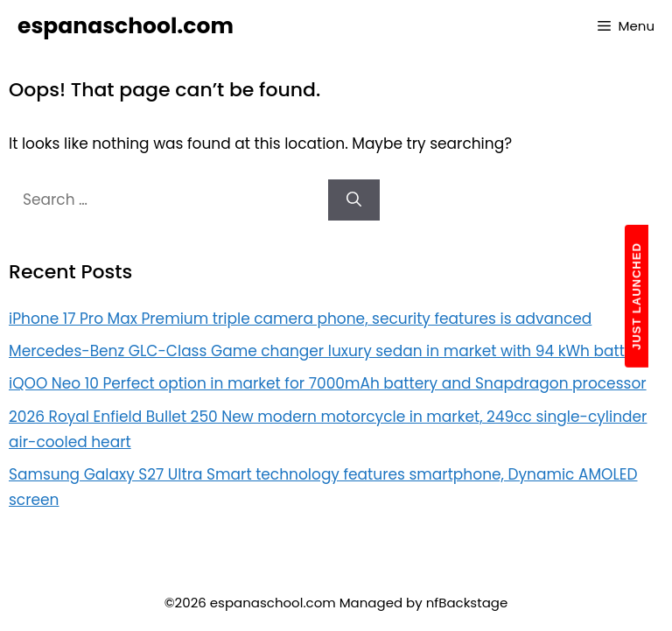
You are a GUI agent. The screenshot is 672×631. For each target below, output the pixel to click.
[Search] (354, 200)
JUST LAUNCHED (637, 296)
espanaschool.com (126, 26)
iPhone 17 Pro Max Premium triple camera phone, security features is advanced (300, 319)
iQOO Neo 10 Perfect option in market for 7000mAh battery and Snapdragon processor (328, 383)
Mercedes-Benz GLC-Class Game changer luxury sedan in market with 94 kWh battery (328, 351)
